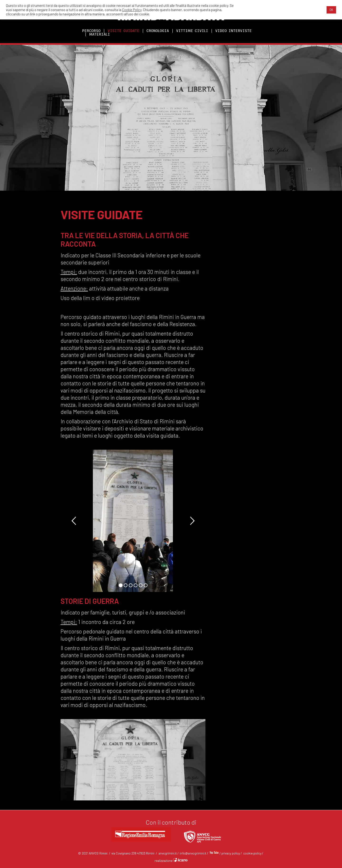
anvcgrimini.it (168, 853)
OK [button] (331, 10)
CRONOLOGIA (158, 31)
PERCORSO (91, 31)
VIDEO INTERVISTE (233, 31)
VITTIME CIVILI (192, 31)
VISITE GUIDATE (123, 31)
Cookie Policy (132, 10)
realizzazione (171, 861)
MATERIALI (100, 34)
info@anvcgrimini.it (193, 853)
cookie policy (252, 853)
